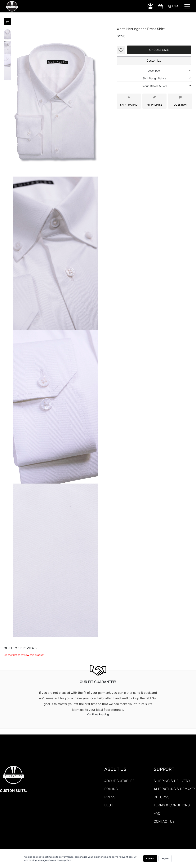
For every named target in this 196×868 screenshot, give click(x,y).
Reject (165, 859)
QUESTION (180, 101)
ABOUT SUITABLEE (119, 781)
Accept (150, 859)
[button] (7, 34)
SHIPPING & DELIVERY (172, 781)
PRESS (110, 797)
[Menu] (187, 6)
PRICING (111, 789)
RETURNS (162, 797)
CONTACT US (164, 821)
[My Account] (150, 6)
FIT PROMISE (154, 101)
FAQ (157, 813)
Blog (109, 805)
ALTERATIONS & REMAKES (175, 789)
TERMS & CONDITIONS (172, 805)
